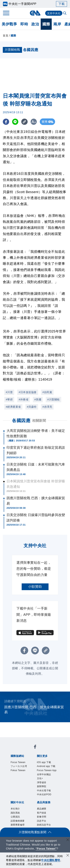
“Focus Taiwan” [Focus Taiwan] (46, 849)
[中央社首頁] (35, 13)
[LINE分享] (16, 122)
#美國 (38, 399)
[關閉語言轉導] (68, 840)
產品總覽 (42, 809)
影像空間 (42, 817)
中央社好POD (44, 794)
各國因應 (21, 421)
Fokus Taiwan (18, 770)
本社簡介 (15, 809)
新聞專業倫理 (18, 825)
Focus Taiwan (18, 762)
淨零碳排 (42, 782)
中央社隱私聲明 (51, 860)
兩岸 (57, 24)
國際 (46, 24)
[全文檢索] (65, 13)
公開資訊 (15, 817)
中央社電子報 (44, 791)
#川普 (9, 392)
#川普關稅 (53, 399)
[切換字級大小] (35, 122)
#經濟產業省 (13, 407)
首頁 (6, 36)
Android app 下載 (46, 766)
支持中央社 (54, 13)
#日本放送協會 (28, 392)
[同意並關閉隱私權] (68, 856)
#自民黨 (47, 392)
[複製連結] (25, 122)
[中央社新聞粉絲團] (35, 747)
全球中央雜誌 (44, 774)
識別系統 (15, 813)
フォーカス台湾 (19, 766)
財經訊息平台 (44, 825)
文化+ (40, 778)
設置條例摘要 (18, 821)
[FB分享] (6, 122)
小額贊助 (35, 587)
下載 (62, 4)
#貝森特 (32, 407)
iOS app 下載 (44, 762)
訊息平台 (42, 821)
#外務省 (24, 399)
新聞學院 (42, 786)
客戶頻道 (42, 813)
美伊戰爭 (9, 24)
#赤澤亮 (47, 407)
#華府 (9, 399)
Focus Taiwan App (47, 770)
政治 (35, 24)
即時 (24, 24)
